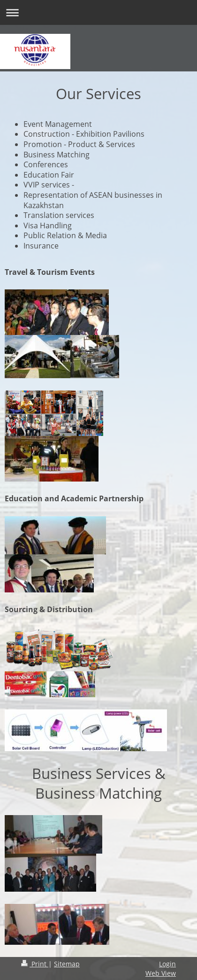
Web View (161, 973)
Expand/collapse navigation (98, 12)
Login (167, 964)
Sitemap (67, 964)
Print (35, 964)
